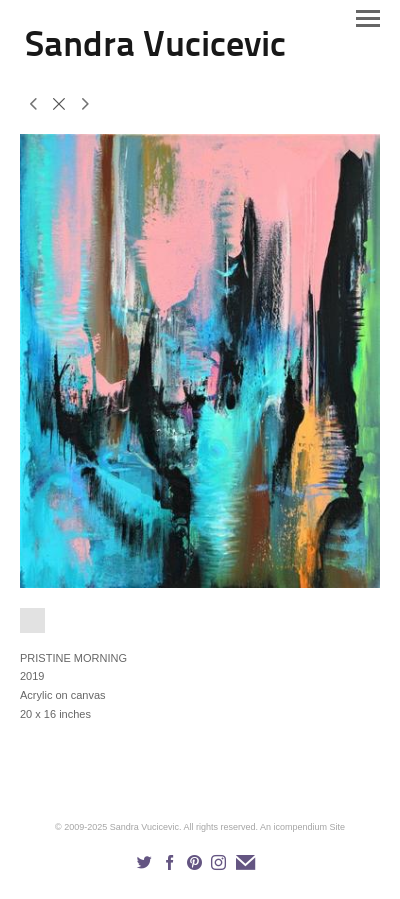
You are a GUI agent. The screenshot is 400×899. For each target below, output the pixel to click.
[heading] (155, 52)
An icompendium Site (302, 827)
